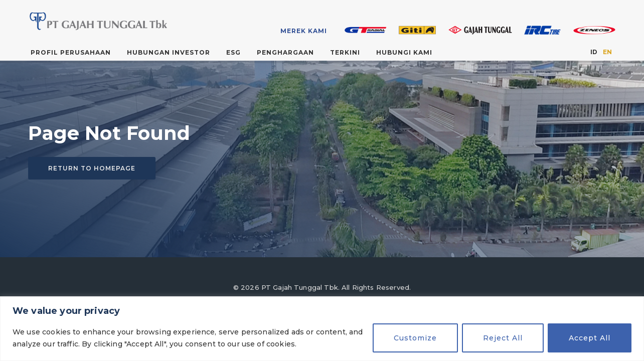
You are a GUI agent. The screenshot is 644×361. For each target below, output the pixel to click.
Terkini (345, 52)
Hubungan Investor (169, 52)
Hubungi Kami (404, 52)
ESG (233, 52)
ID (594, 52)
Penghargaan (285, 52)
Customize (415, 338)
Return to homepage (92, 169)
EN (607, 52)
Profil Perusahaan (71, 52)
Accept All (590, 338)
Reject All (503, 338)
